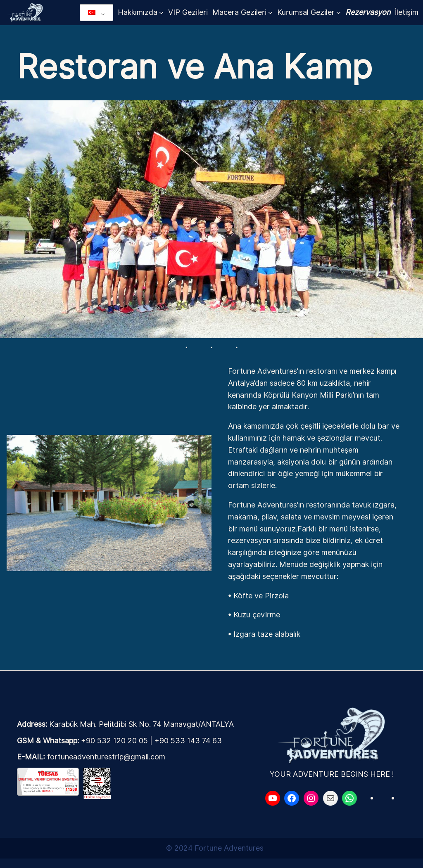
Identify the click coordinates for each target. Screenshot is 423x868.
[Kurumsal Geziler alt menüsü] (339, 13)
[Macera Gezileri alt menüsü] (270, 13)
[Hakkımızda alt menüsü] (161, 13)
